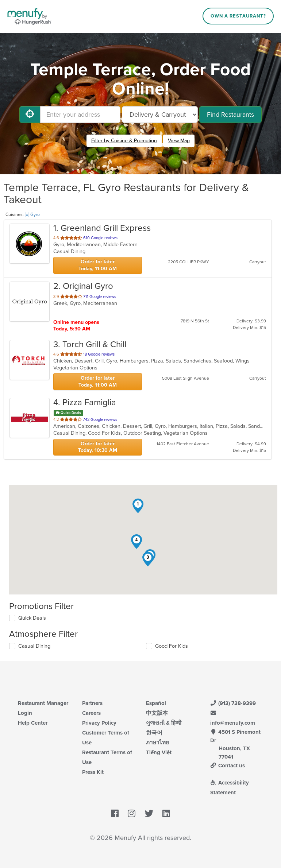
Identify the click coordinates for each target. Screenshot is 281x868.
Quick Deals (32, 618)
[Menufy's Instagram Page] (132, 814)
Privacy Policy (99, 723)
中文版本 (157, 713)
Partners (92, 703)
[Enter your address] (80, 115)
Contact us (228, 766)
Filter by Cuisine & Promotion (124, 141)
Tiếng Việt (159, 752)
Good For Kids (172, 646)
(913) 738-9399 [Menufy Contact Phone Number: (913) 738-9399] (233, 703)
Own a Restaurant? (238, 16)
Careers (91, 713)
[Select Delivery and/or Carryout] (160, 115)
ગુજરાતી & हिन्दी (164, 723)
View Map (179, 141)
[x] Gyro (32, 214)
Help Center (33, 723)
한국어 (154, 733)
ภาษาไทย (157, 743)
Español (156, 703)
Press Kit (93, 772)
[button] (138, 506)
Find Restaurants (230, 115)
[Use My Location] (30, 115)
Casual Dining (34, 646)
